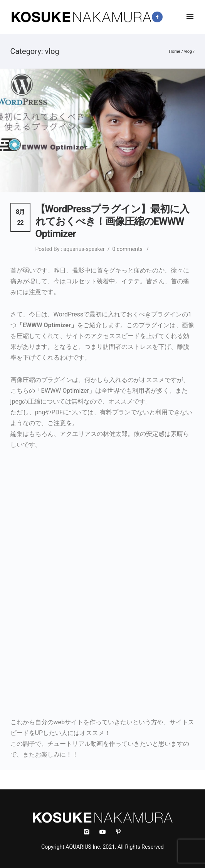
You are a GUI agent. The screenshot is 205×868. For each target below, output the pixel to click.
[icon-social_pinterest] (118, 832)
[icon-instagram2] (176, 17)
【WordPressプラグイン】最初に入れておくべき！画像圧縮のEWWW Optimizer (113, 221)
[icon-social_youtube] (104, 832)
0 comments (128, 249)
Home (175, 51)
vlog (188, 51)
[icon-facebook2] (159, 17)
